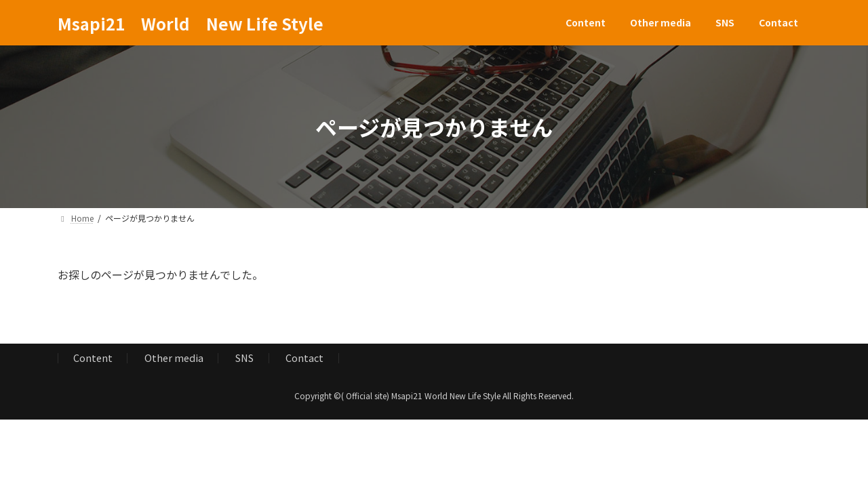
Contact (304, 358)
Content (93, 358)
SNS (244, 358)
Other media (174, 358)
